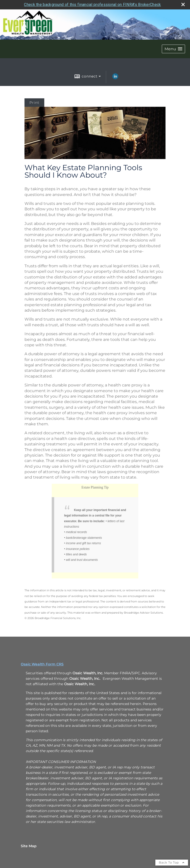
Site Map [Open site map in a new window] (29, 846)
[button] (173, 49)
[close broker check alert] (183, 4)
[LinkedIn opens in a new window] (115, 78)
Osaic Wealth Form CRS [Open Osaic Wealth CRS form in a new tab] (42, 664)
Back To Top (172, 862)
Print (34, 103)
